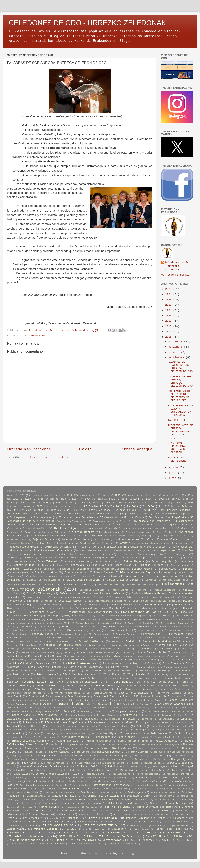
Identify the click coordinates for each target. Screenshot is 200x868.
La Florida (47, 719)
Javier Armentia (17, 686)
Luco (178, 723)
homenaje (113, 664)
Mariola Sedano (157, 734)
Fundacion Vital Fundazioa (23, 642)
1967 (107, 503)
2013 (52, 506)
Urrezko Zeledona (138, 818)
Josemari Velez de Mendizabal (85, 704)
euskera (95, 630)
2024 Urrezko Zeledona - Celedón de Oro (77, 514)
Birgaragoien (20, 573)
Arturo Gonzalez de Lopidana (124, 551)
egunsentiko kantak (94, 608)
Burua (69, 576)
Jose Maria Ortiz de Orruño (71, 700)
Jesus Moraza (63, 689)
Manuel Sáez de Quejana (110, 730)
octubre (175, 352)
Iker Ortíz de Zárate (39, 671)
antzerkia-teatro (127, 540)
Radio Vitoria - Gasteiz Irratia (158, 778)
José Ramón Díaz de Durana (146, 700)
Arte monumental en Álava (55, 551)
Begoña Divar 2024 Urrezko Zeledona (139, 565)
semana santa (166, 796)
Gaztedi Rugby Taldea (36, 649)
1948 (9, 503)
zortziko (60, 844)
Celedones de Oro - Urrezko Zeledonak (178, 266)
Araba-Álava (169, 540)
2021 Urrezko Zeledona (41, 510)
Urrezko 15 (181, 814)
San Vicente (114, 793)
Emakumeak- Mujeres (135, 616)
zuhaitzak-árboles (82, 844)
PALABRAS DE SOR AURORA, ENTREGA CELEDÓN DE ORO (180, 381)
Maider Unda (180, 726)
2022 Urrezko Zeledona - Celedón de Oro (108, 510)
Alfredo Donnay (83, 532)
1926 (75, 499)
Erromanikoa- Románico (175, 623)
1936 (162, 499)
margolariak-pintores (168, 730)
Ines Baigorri (69, 671)
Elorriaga (52, 616)
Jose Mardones (77, 697)
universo (84, 814)
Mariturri (181, 734)
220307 (146, 514)
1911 (154, 495)
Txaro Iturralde (148, 807)
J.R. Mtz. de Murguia (159, 682)
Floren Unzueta (91, 638)
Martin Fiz (31, 737)
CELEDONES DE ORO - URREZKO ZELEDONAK (87, 23)
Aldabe (184, 528)
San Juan (32, 793)
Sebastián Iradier (139, 796)
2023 (169, 300)
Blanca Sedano (103, 573)
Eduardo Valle (155, 605)
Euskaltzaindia (55, 630)
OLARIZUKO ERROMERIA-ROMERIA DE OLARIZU (177, 448)
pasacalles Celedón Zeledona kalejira (48, 767)
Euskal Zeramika (184, 627)
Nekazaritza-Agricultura (41, 756)
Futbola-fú (66, 642)
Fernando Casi (153, 634)
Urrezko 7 (35, 818)
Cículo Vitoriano (165, 590)
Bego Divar (99, 565)
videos (30, 826)
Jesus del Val (134, 686)
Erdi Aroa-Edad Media (60, 620)
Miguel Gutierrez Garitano (31, 741)
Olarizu (140, 756)
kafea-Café (83, 712)
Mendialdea (103, 737)
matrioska (50, 737)
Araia (109, 543)
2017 (169, 332)
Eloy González (74, 616)
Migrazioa (188, 737)
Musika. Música (33, 752)
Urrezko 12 (121, 814)
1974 (143, 503)
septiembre (177, 358)
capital (31, 580)
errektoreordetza (111, 623)
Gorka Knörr (181, 653)
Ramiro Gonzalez (93, 781)
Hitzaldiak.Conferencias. (79, 663)
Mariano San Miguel (105, 734)
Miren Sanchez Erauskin (42, 745)
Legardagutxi (166, 719)
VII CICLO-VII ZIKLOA (57, 825)
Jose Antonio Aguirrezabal (64, 693)
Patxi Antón (90, 767)
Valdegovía (14, 822)
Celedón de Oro (108, 585)
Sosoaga (82, 803)
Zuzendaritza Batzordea (124, 844)
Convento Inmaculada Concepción (71, 597)
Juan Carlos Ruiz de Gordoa (58, 708)
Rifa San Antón (44, 789)
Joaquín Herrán (168, 689)
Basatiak (84, 562)
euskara (78, 630)
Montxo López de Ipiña (40, 748)
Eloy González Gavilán (103, 616)
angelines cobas (16, 540)
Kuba (181, 715)
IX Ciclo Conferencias (177, 678)
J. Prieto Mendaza (119, 682)
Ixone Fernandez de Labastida (77, 682)
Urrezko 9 (75, 818)
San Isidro (13, 793)
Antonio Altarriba (74, 540)
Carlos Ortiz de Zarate (123, 580)
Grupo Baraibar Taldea (107, 656)
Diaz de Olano (141, 601)
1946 (186, 499)
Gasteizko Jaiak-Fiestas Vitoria (165, 642)
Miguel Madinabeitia (99, 741)
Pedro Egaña (160, 767)
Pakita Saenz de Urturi (110, 763)
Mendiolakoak (126, 737)
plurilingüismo (121, 774)
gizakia (65, 653)
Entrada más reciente (29, 449)
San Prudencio (90, 793)
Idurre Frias (120, 667)
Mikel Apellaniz (166, 741)
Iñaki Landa (21, 675)
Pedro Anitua (139, 767)
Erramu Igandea (85, 623)
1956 (21, 503)
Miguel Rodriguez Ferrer (133, 741)
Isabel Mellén (87, 678)
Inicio (85, 449)
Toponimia (91, 807)
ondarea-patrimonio (52, 759)
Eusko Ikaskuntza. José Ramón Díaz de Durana (166, 630)
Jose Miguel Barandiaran (109, 700)
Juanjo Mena (42, 712)
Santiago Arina (36, 796)
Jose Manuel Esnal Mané (44, 697)
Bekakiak (49, 569)
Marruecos (12, 737)
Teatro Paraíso (49, 807)
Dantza (48, 601)
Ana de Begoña (38, 536)
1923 (52, 499)
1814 (69, 495)
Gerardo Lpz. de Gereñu (158, 649)
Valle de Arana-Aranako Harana (49, 822)
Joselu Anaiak (42, 704)
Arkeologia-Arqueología (22, 547)
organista (102, 759)
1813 (57, 495)
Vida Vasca (13, 826)
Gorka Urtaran (53, 656)
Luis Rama (110, 726)
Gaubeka (11, 649)
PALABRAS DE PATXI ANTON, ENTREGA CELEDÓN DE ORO (180, 367)
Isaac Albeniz (42, 678)
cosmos (153, 597)
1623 (21, 495)
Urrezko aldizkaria (103, 818)
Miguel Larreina (68, 741)
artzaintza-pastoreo (161, 551)
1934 (136, 499)
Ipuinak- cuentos (17, 678)
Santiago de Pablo (64, 796)
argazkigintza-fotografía (154, 543)
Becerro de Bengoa (53, 565)
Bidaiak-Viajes (142, 569)
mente (145, 737)
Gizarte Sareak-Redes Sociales (95, 653)
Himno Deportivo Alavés (140, 660)
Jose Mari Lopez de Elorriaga (161, 697)
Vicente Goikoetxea (177, 822)
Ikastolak (12, 671)
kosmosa (167, 715)
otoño (153, 759)
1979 (167, 503)
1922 (41, 499)
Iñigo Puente (136, 675)
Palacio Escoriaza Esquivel (147, 763)
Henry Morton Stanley (43, 660)
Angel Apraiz (149, 536)
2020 (169, 316)
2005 (40, 506)
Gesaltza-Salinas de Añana (38, 653)
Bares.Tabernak (48, 562)
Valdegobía (180, 818)
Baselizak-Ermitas (107, 562)
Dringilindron (73, 605)
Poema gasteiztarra (148, 774)
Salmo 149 (122, 789)
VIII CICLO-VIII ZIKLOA (100, 825)
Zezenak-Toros (185, 840)
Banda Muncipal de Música (102, 558)
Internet (162, 671)
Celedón (49, 585)
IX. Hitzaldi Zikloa (31, 682)
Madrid (141, 726)
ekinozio (145, 608)
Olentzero (159, 756)
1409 (9, 495)
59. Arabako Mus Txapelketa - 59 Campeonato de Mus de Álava (78, 525)
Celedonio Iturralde (92, 590)
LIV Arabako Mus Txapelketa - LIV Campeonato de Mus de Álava (89, 723)
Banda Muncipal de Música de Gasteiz (153, 558)
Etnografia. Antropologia (80, 627)
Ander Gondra (61, 536)
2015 (75, 506)
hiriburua (170, 660)
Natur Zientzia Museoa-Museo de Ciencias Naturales (162, 752)
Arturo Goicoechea (90, 551)
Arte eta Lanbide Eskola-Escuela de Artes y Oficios (130, 547)
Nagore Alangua (59, 752)
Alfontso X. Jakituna (52, 532)
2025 (169, 289)
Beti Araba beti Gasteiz (111, 569)
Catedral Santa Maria (175, 580)
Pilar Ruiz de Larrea (135, 770)
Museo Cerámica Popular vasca (157, 748)
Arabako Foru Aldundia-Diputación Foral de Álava (67, 543)
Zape (134, 840)
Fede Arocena (101, 634)
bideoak (188, 569)
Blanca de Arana (76, 573)
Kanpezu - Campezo (128, 712)
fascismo (66, 634)
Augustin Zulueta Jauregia (169, 554)
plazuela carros (96, 774)
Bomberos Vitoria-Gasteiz (45, 576)
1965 (83, 503)
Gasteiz (131, 642)
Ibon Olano (171, 664)
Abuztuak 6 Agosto (67, 528)
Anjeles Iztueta (44, 540)
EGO (29, 608)
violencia (133, 826)
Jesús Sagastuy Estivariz (134, 689)
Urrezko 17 (14, 818)
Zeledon (166, 840)
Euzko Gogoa (19, 634)
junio (173, 478)
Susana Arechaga (176, 803)
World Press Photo (169, 829)
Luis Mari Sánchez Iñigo (83, 726)
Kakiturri (102, 712)
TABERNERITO (176, 420)
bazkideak (187, 562)
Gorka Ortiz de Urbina (22, 656)
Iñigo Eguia (111, 675)
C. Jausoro (85, 576)
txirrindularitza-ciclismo (79, 811)
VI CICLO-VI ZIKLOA (147, 822)
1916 (177, 495)
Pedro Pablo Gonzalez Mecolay (33, 770)
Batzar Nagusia (134, 562)
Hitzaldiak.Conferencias (31, 663)
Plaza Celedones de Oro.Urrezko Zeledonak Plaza (46, 774)
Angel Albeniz (127, 536)
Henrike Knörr (15, 660)
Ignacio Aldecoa (146, 667)
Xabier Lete (87, 833)
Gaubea (183, 645)
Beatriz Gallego (24, 565)
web (85, 829)
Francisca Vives (119, 638)
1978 (156, 503)
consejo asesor (36, 597)
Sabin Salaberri (71, 789)
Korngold (150, 715)
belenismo (83, 569)
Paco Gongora (31, 763)
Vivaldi (71, 829)
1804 (46, 495)
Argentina (182, 543)
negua (15, 756)
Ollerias (12, 759)
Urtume (161, 818)
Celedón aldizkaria (76, 585)
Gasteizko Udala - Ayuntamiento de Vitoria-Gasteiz (120, 645)
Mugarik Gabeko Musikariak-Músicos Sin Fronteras (97, 748)
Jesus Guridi (157, 686)
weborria (99, 829)
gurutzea (159, 656)
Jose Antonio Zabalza (133, 693)
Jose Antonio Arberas (100, 693)
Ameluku (146, 532)
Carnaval (151, 580)
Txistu (110, 811)
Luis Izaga (55, 726)
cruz (35, 601)
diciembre (176, 342)
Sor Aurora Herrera (38, 336)
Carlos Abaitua (51, 580)
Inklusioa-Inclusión (120, 671)
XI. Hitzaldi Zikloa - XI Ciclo (126, 833)
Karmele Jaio (21, 715)
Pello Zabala (68, 770)
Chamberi (141, 590)
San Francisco (178, 789)
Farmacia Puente (43, 634)
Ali (117, 532)
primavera (18, 778)
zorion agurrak (40, 844)
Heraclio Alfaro (73, 660)
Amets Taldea (165, 532)
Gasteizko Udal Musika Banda (62, 645)
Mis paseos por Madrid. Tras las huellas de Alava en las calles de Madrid (112, 745)
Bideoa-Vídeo (168, 569)
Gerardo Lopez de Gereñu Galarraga (112, 649)
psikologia (123, 778)
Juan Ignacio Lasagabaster (130, 708)
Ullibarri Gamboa (38, 814)
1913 (165, 495)
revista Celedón (178, 785)
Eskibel (11, 627)
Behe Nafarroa (179, 565)
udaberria (182, 811)
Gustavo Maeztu (179, 656)
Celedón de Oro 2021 (140, 585)
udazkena (12, 814)
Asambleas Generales (38, 554)
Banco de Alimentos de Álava (59, 558)
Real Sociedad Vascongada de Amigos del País (47, 785)
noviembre (176, 347)
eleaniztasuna (103, 612)
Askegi (84, 554)
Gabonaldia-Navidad (91, 642)
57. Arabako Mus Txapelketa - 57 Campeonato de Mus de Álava (89, 521)
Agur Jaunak (95, 528)
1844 (82, 495)
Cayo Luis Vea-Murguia (21, 585)
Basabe (69, 562)
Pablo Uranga (171, 759)
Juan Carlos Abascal (170, 704)
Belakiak (65, 569)
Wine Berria (142, 829)
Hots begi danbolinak (140, 664)
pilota (160, 770)
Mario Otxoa (133, 734)
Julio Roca (62, 712)
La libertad (70, 719)
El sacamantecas (75, 612)
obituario (101, 756)
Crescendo (170, 597)
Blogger (132, 853)
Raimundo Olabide (67, 781)
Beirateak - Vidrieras (22, 569)
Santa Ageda (135, 793)
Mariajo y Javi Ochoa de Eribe (66, 734)
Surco (154, 803)
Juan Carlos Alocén (20, 708)
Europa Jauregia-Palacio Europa (130, 627)
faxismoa (82, 634)
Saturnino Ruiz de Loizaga (101, 796)
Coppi (100, 597)
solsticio (161, 800)
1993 (190, 503)
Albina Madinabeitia (162, 528)
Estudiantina (48, 627)
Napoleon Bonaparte (110, 752)
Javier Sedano (106, 686)
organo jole (121, 759)
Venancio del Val (116, 822)
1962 (58, 503)
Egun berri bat (65, 608)
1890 (130, 495)
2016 (169, 337)
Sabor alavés (101, 789)
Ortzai (139, 759)
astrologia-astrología (131, 554)
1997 (15, 506)
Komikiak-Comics (106, 715)
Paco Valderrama (80, 763)
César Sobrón (120, 590)
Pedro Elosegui (183, 767)
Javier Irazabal (77, 686)
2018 (169, 326)
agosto (174, 467)
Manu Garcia (15, 730)
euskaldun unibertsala (25, 630)
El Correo (164, 608)
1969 (131, 503)
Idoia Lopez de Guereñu (44, 667)
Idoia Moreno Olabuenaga (86, 667)
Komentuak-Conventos (77, 715)
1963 (71, 503)
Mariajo (34, 734)
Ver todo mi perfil (175, 275)
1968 (120, 503)
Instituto (144, 671)
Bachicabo (12, 558)
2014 (63, 506)
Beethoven (77, 565)
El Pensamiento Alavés (40, 612)
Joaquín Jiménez (32, 693)
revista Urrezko (17, 789)
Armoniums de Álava (58, 547)
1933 (124, 499)
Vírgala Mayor (153, 826)
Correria (138, 597)
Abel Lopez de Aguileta (33, 528)
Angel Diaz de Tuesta (176, 536)
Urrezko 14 (161, 814)
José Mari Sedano (38, 700)
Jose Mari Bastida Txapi (112, 696)
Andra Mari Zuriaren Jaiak (94, 536)
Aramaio (125, 543)
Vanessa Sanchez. (88, 822)
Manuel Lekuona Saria (77, 730)
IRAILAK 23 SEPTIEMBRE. (178, 459)
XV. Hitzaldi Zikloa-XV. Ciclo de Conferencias (86, 840)
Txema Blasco (41, 811)
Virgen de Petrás (178, 826)
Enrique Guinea (31, 620)
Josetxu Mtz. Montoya (136, 704)
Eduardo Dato (95, 605)
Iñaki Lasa (45, 674)
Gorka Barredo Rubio (152, 653)
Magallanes (159, 726)
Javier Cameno (46, 686)
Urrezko (101, 814)
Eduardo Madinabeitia (123, 605)
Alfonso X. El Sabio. (20, 532)
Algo (106, 532)
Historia (188, 660)
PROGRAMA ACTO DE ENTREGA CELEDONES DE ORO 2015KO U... (180, 432)
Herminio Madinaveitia (105, 660)
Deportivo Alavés (70, 601)
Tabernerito (14, 807)
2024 (169, 294)
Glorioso (126, 653)
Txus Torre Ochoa (135, 811)
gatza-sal (165, 645)
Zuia (101, 844)
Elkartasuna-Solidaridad (23, 616)
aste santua (103, 554)
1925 (63, 499)
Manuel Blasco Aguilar (43, 730)
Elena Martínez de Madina (141, 612)
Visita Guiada (16, 829)
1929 (100, 499)
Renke (84, 785)
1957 (34, 503)
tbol (30, 807)
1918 (15, 499)
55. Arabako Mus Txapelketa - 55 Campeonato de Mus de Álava (100, 518)
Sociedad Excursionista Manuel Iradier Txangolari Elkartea (106, 800)
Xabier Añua (65, 833)
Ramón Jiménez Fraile (155, 781)
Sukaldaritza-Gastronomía (125, 803)
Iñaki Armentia (183, 671)
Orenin (86, 759)
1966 (95, 503)
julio (173, 473)
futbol (49, 642)
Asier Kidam (66, 554)
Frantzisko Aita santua (151, 638)
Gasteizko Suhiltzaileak (21, 645)
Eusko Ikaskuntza (119, 630)
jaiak (184, 682)
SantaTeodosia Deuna (163, 793)
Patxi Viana (116, 767)
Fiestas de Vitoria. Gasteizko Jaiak (49, 638)
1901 (142, 495)
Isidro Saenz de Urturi (117, 678)
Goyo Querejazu (78, 656)
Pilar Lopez (105, 770)
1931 (112, 499)
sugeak (97, 803)
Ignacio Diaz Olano (176, 667)
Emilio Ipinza (161, 616)
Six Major (53, 800)
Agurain (113, 528)
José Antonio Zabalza (168, 693)
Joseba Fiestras (16, 704)
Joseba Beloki (178, 700)
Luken (126, 726)
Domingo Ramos (50, 605)
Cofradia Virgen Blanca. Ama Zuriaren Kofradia (92, 594)
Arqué (82, 547)
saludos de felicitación (148, 789)
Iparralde (182, 675)
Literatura (30, 723)
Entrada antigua (136, 449)
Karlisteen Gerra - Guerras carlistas (170, 712)
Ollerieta (29, 759)
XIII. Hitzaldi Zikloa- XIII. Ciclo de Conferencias (100, 836)
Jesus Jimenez (180, 686)
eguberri (43, 608)
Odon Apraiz (121, 756)
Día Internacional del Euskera (108, 601)
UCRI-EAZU (161, 811)
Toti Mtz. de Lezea (117, 807)
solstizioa (180, 800)
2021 (169, 310)
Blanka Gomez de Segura (138, 573)
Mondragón (171, 745)
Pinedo (174, 770)
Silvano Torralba (30, 800)
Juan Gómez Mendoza (95, 708)
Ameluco (130, 532)
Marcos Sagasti (140, 730)
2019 (169, 321)
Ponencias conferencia (180, 774)
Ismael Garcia (145, 678)
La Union (129, 719)
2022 (169, 305)
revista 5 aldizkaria (150, 785)
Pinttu (189, 770)
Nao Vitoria (83, 752)
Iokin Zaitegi (161, 675)
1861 (94, 495)
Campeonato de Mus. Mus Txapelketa (151, 576)
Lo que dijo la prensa (154, 723)
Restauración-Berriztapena (112, 785)
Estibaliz (28, 627)
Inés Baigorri (93, 671)
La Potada (111, 719)
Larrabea (147, 719)
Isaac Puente (64, 678)
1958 (46, 503)
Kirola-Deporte (48, 715)
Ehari (118, 608)
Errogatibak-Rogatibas (141, 623)
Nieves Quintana (76, 756)
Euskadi (163, 627)
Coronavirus (117, 597)
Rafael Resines (39, 781)
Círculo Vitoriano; (40, 594)
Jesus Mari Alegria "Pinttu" (27, 689)
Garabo (115, 642)
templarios (73, 807)
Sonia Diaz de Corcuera (21, 803)
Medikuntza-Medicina (75, 737)
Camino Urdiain (108, 576)
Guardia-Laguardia (137, 656)
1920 (28, 499)
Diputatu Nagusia (167, 601)
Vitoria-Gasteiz (46, 829)
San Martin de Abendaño (60, 793)
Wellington (119, 829)
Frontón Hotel (180, 638)
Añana (150, 540)
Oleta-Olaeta (180, 756)
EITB (131, 608)
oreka (73, 759)
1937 (174, 499)
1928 (88, 499)
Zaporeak (148, 840)
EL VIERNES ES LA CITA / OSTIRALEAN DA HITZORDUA (180, 411)
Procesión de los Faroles (47, 778)
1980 (179, 503)
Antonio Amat (102, 540)
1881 (118, 495)
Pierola (86, 770)
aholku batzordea (134, 528)
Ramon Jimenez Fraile (122, 781)
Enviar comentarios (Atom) (50, 457)
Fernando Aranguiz (126, 634)
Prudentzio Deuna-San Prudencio (91, 778)
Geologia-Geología (69, 649)
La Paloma (91, 719)
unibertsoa (64, 814)
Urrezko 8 (56, 818)
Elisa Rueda (179, 612)
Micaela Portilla (165, 737)
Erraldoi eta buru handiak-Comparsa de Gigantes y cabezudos (119, 620)
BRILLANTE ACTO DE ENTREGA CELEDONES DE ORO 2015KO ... (180, 396)
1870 (106, 495)
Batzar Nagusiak (162, 562)
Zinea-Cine (18, 844)
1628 (34, 495)
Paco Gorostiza (55, 763)
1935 (149, 499)
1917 (190, 495)
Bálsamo (30, 558)
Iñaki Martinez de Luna (79, 675)
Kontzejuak (130, 715)
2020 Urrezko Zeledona (178, 506)
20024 (27, 506)
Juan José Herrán (164, 708)
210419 (132, 514)
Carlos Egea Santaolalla (83, 580)
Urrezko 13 (141, 814)
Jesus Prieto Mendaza (94, 689)
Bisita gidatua (45, 573)
